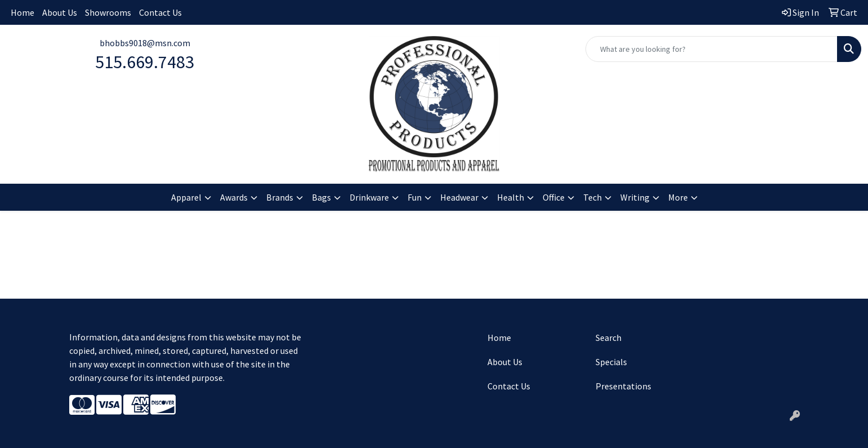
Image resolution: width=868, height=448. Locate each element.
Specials (611, 362)
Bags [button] (321, 197)
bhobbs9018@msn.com (145, 43)
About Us (60, 12)
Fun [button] (415, 197)
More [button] (678, 197)
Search (609, 338)
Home (23, 12)
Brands (280, 197)
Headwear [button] (459, 197)
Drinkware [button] (369, 197)
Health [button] (511, 197)
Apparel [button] (186, 197)
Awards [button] (234, 197)
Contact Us (160, 12)
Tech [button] (592, 197)
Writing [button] (635, 197)
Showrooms (108, 12)
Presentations (623, 386)
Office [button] (554, 197)
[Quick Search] (712, 49)
